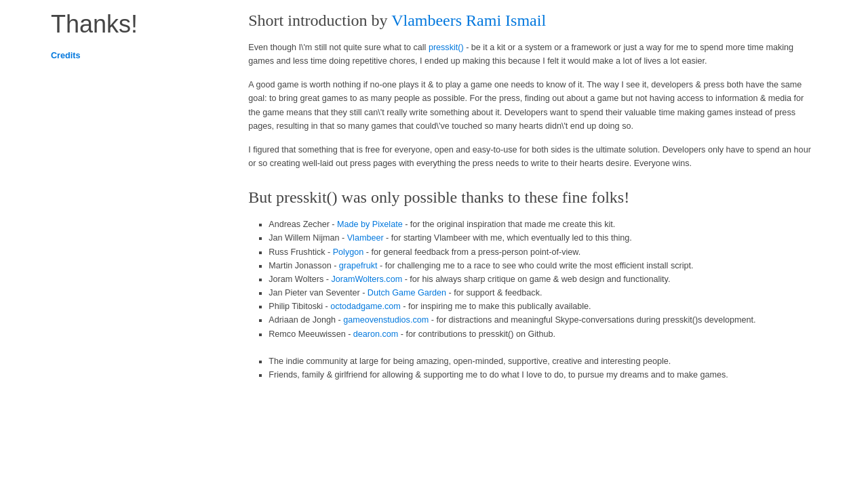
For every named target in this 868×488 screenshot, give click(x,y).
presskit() (446, 47)
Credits (65, 56)
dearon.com (376, 334)
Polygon (349, 252)
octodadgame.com (366, 306)
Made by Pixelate (370, 224)
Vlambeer (366, 238)
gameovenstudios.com (386, 320)
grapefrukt (358, 266)
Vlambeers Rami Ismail (469, 20)
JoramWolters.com (367, 279)
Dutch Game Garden (407, 293)
